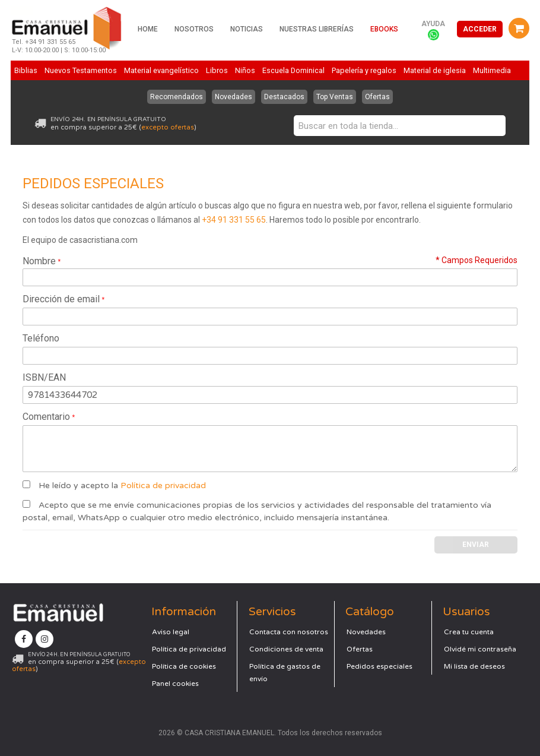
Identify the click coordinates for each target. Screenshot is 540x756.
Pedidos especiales (379, 666)
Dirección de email (61, 299)
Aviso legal (171, 632)
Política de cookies (184, 666)
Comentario (46, 417)
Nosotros (194, 29)
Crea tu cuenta (469, 632)
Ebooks (384, 29)
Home (148, 29)
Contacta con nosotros (289, 632)
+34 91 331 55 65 (234, 220)
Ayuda (433, 24)
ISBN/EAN (44, 377)
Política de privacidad (163, 485)
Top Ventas (335, 97)
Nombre (39, 261)
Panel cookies (175, 684)
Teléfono (41, 338)
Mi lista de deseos (474, 666)
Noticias (247, 29)
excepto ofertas (168, 127)
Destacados (284, 97)
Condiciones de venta (286, 649)
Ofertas (377, 97)
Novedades (234, 97)
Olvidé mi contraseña (480, 649)
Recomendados (177, 97)
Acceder (480, 29)
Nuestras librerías (317, 29)
